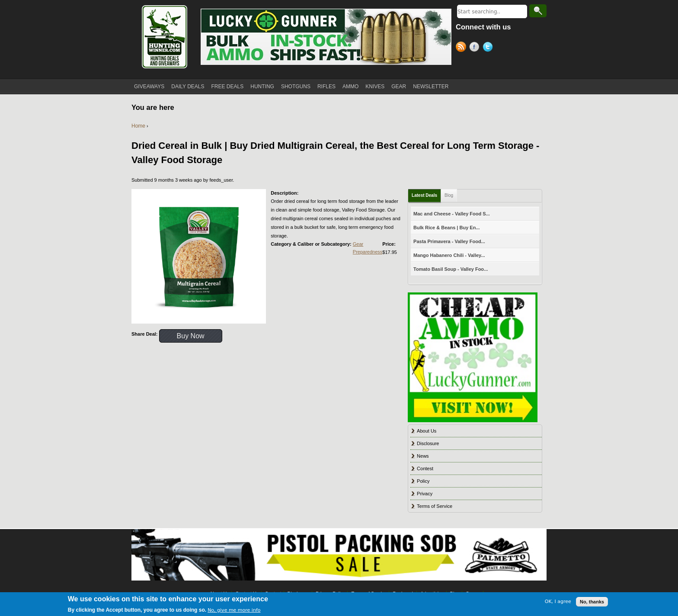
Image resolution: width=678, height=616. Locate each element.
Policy (423, 481)
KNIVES (375, 87)
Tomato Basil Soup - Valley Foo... (451, 269)
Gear (358, 244)
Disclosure (428, 443)
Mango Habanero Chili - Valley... (449, 255)
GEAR (399, 87)
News (423, 456)
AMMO (350, 87)
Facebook (476, 48)
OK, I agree (558, 602)
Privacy (425, 494)
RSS (462, 48)
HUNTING (262, 87)
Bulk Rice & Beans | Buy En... (446, 228)
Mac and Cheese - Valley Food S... (452, 214)
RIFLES (326, 87)
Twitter (489, 48)
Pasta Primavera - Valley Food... (449, 241)
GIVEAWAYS (149, 87)
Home (138, 126)
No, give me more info (234, 610)
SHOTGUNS (296, 87)
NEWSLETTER (431, 87)
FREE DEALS (228, 87)
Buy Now (191, 336)
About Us (427, 431)
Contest (425, 468)
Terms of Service (435, 506)
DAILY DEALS (188, 87)
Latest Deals (424, 195)
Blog (449, 195)
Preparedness (368, 252)
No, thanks (592, 602)
